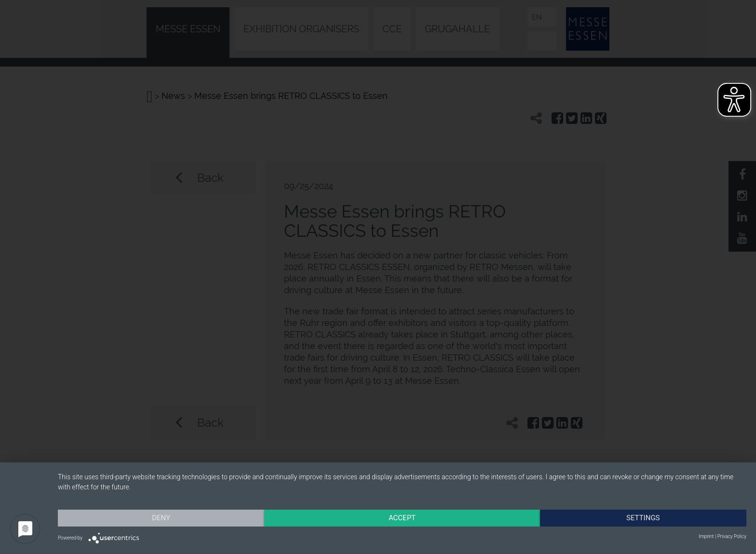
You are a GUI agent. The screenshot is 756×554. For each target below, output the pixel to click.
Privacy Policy (732, 536)
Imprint (706, 536)
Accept (402, 518)
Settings (643, 518)
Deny (161, 518)
